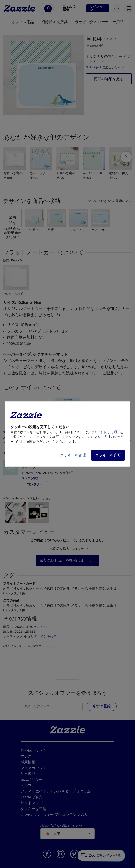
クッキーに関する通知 (104, 432)
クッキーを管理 (73, 455)
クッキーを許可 (108, 455)
